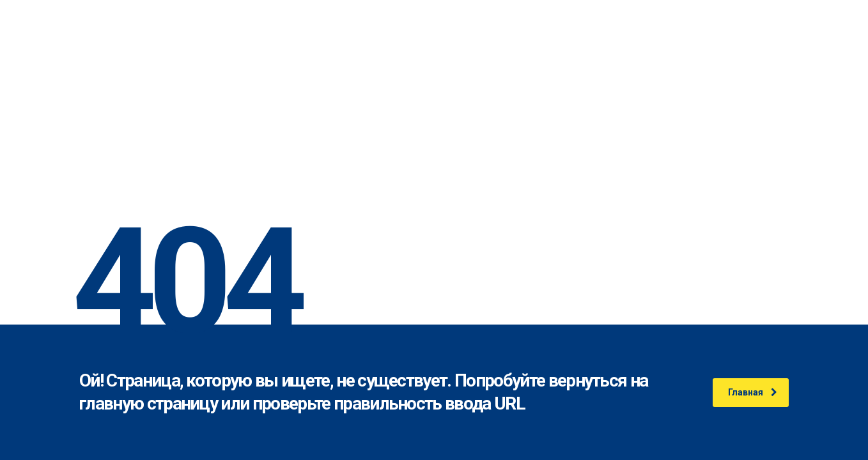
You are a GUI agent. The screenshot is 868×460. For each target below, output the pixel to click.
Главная (753, 392)
